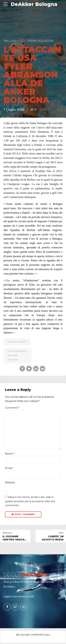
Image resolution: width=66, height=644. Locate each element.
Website (10, 483)
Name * (10, 454)
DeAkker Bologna (34, 4)
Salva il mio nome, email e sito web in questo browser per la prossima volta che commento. (30, 502)
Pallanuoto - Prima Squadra (28, 41)
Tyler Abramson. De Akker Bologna (17, 355)
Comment (12, 408)
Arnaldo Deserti (17, 342)
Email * (9, 469)
